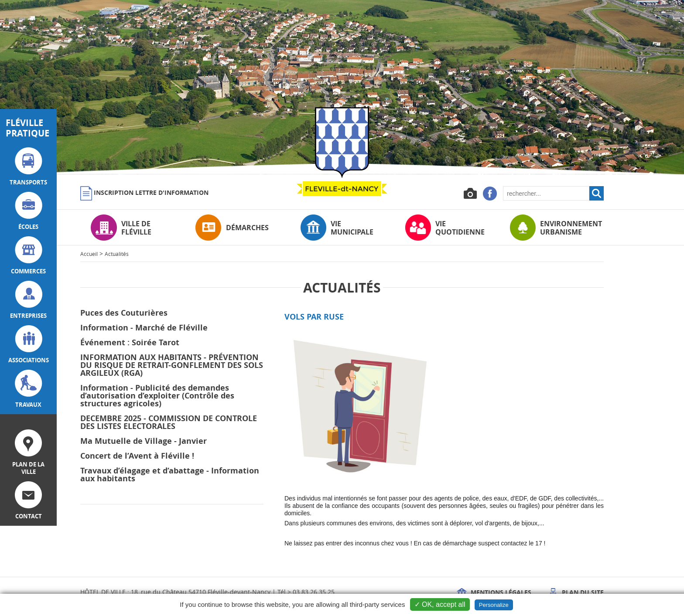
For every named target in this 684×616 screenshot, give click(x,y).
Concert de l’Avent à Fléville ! (137, 456)
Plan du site (576, 592)
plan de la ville (28, 453)
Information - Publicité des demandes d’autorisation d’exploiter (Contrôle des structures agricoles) (157, 396)
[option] (342, 87)
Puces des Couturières (124, 313)
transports (28, 167)
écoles (29, 211)
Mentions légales (494, 592)
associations (29, 345)
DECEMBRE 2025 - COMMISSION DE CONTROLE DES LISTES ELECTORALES (169, 422)
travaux (29, 389)
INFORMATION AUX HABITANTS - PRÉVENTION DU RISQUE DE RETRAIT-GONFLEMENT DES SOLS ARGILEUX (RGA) (172, 365)
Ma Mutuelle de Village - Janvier (144, 441)
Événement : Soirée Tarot (130, 342)
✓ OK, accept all (440, 604)
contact (28, 501)
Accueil (89, 254)
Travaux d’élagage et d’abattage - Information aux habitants (170, 475)
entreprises (28, 300)
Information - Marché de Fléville (144, 328)
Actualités (117, 254)
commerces (28, 256)
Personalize (494, 605)
